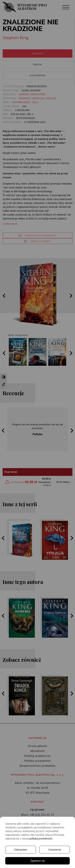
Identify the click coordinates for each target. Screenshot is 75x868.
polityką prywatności (41, 839)
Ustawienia (55, 850)
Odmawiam (21, 850)
